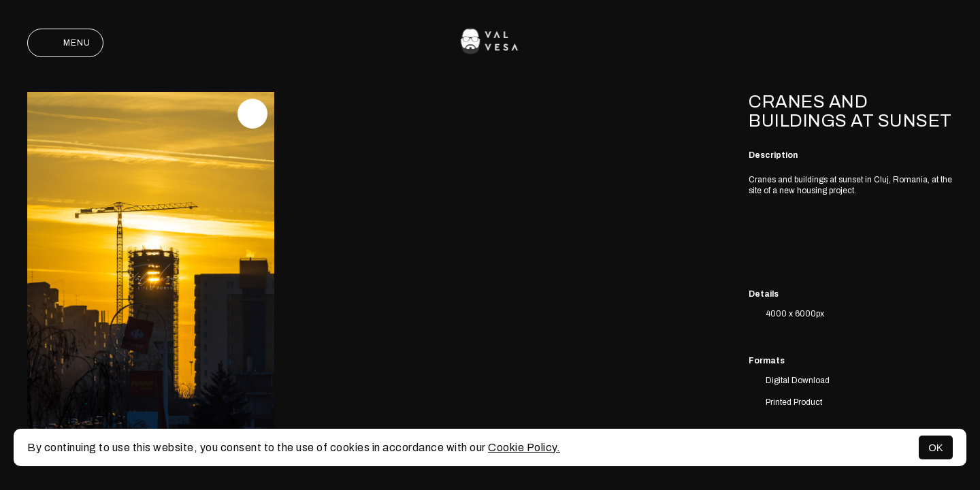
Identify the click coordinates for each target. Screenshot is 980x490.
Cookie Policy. (524, 447)
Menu (65, 43)
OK (936, 447)
